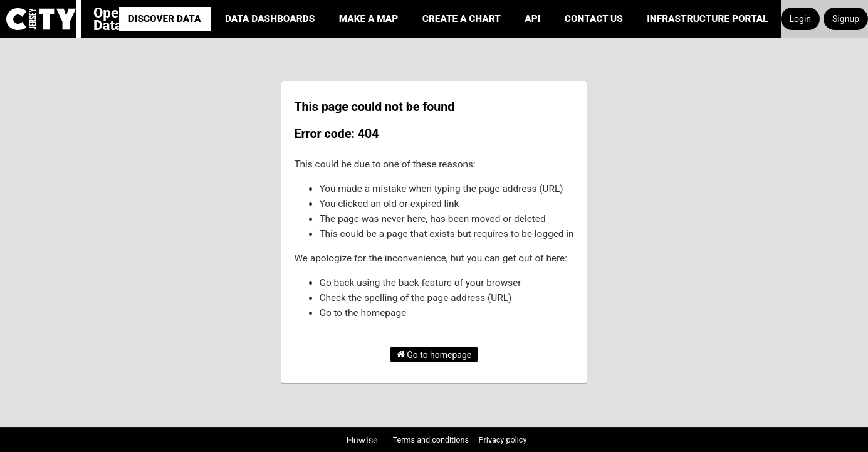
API (532, 19)
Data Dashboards (270, 19)
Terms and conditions (432, 440)
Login (801, 19)
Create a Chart (462, 19)
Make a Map (369, 19)
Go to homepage (434, 354)
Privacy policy (503, 440)
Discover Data (165, 19)
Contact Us (594, 19)
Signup (846, 19)
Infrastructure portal (707, 19)
